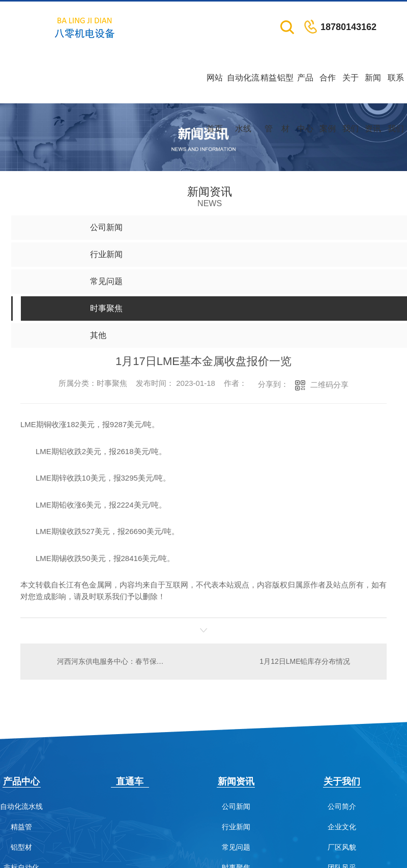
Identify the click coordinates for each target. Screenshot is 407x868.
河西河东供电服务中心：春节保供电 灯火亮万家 (112, 661)
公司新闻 (236, 807)
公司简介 (342, 807)
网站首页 (215, 88)
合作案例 (328, 88)
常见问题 (236, 847)
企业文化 (342, 827)
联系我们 (396, 88)
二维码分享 (329, 385)
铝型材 (285, 88)
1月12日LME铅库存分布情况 (305, 661)
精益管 (269, 88)
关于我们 (351, 88)
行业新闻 (236, 827)
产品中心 (305, 88)
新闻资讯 (373, 88)
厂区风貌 (342, 847)
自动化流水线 (243, 88)
